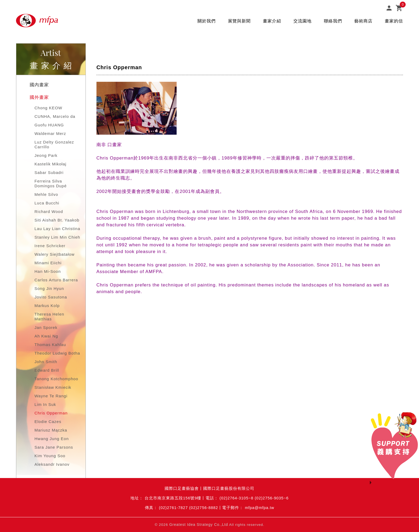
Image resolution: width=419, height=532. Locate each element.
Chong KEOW (48, 108)
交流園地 (302, 21)
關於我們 (207, 21)
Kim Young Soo (50, 456)
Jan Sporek (46, 327)
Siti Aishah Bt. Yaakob (57, 220)
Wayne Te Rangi (51, 396)
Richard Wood (49, 211)
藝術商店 (363, 21)
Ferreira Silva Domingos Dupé (51, 183)
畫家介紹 (272, 21)
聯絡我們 (333, 21)
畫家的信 (394, 21)
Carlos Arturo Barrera (56, 280)
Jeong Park (46, 155)
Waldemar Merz (50, 133)
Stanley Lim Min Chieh (57, 237)
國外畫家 (39, 97)
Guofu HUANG (49, 125)
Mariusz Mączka (51, 430)
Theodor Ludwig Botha (57, 353)
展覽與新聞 (239, 21)
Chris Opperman (51, 413)
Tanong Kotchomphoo (56, 379)
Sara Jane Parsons (54, 447)
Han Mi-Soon (48, 271)
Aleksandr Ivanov (52, 464)
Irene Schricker (50, 246)
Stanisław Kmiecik (53, 387)
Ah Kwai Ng (46, 336)
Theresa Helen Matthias (49, 317)
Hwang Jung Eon (52, 439)
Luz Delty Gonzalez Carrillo (54, 144)
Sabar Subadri (49, 172)
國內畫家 (39, 85)
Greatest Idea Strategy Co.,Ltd (199, 525)
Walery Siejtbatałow (55, 254)
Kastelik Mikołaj (50, 164)
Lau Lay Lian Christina (57, 229)
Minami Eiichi (48, 263)
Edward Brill (47, 370)
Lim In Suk (45, 404)
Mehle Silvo (46, 194)
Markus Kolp (47, 306)
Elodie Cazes (48, 422)
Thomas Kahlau (50, 345)
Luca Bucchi (47, 203)
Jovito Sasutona (51, 297)
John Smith (46, 362)
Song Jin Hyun (49, 288)
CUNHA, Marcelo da (55, 116)
